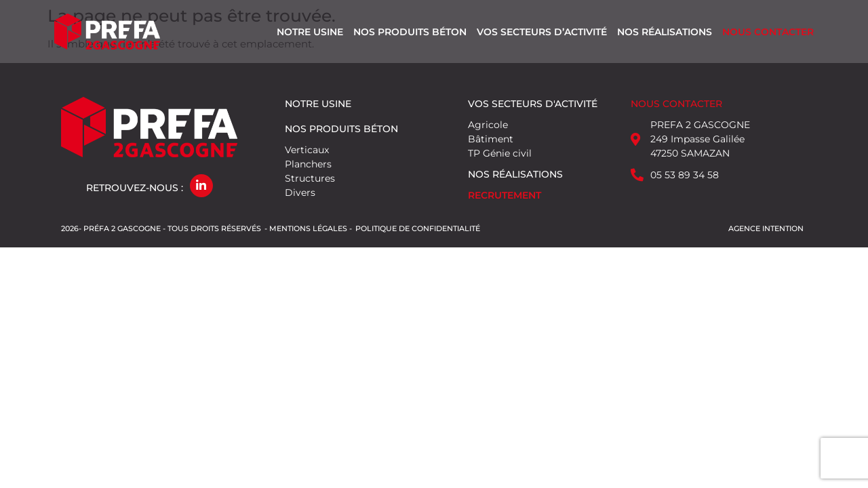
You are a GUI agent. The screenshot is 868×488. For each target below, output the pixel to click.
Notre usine (310, 32)
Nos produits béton (410, 32)
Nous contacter (768, 32)
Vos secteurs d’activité (542, 32)
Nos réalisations (665, 32)
